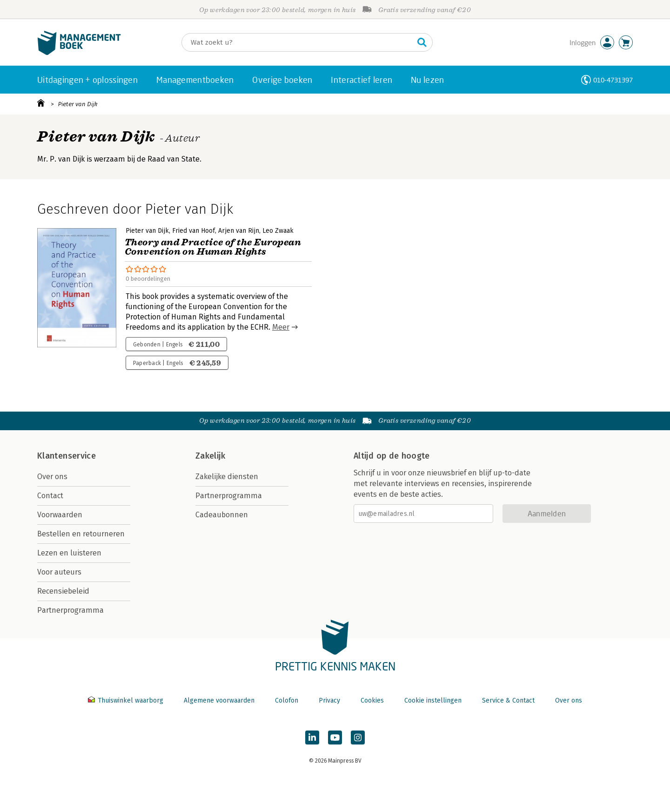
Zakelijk (210, 456)
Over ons (52, 477)
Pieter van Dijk (78, 104)
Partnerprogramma (70, 610)
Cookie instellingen (433, 700)
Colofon (287, 700)
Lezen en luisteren (69, 553)
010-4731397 (613, 80)
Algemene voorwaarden (219, 700)
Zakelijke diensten (227, 477)
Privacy (329, 700)
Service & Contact (508, 700)
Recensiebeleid (63, 591)
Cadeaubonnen (222, 515)
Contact (50, 496)
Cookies (372, 700)
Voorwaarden (60, 515)
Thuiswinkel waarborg (127, 700)
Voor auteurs (59, 572)
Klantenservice (67, 456)
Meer (281, 327)
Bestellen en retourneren (81, 534)
